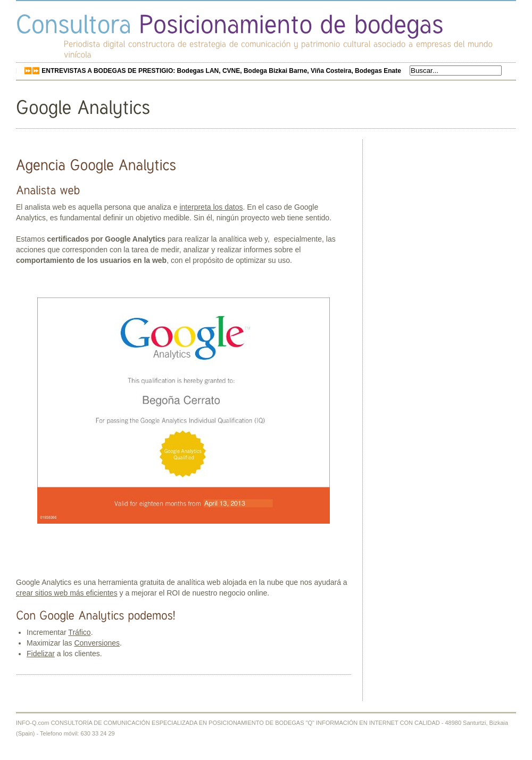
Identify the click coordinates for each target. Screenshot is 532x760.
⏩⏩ (213, 71)
